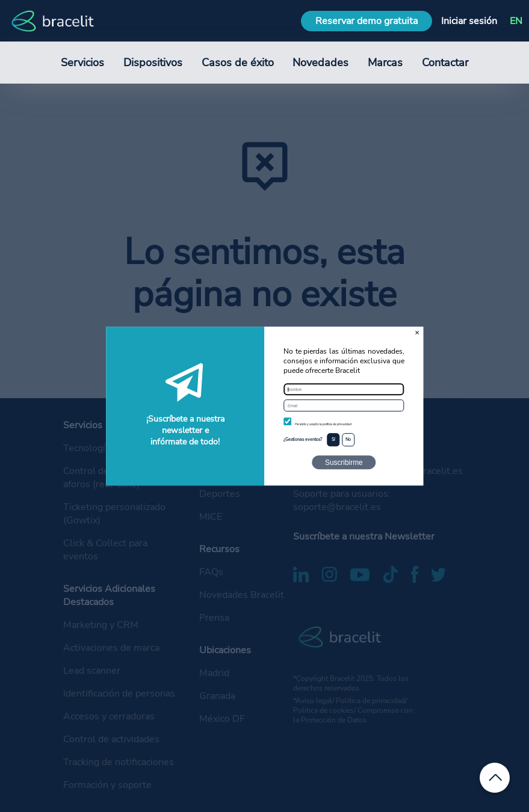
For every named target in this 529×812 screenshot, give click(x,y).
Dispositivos (153, 63)
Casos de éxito (238, 63)
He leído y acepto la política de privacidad (323, 424)
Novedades (320, 63)
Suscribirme (344, 463)
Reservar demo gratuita (367, 21)
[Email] (344, 405)
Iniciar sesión (469, 21)
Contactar (445, 63)
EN (516, 21)
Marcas (385, 63)
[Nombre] (344, 389)
